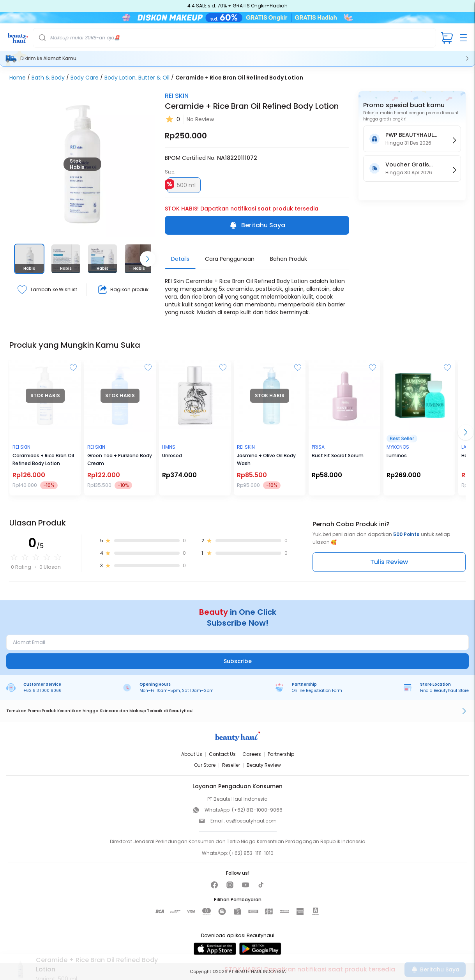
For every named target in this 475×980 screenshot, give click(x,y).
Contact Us (222, 754)
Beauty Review (264, 765)
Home (18, 78)
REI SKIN (177, 96)
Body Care (85, 78)
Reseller (231, 765)
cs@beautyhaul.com (251, 821)
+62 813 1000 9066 (42, 691)
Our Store (205, 765)
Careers (252, 754)
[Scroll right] (148, 259)
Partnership (281, 754)
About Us (192, 754)
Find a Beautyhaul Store (444, 691)
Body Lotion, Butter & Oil (137, 78)
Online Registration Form (317, 691)
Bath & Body (48, 78)
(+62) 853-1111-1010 (251, 853)
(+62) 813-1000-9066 (257, 810)
